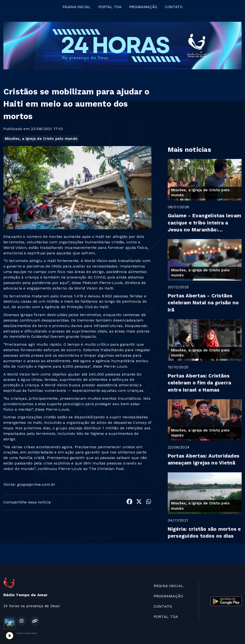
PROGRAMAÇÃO (143, 7)
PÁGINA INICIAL (77, 7)
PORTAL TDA (110, 7)
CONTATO (174, 7)
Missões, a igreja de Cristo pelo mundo (41, 139)
